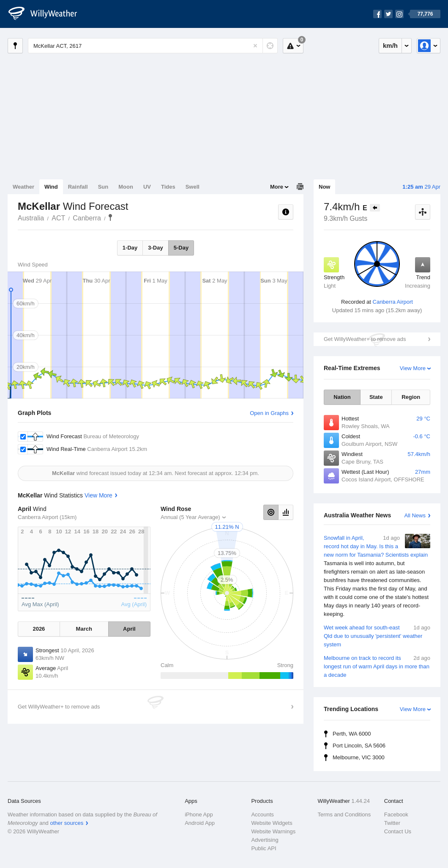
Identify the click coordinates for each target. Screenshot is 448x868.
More (277, 187)
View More (413, 368)
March (84, 629)
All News (415, 515)
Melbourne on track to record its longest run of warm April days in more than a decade (377, 666)
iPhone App (199, 814)
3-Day (155, 248)
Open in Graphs (269, 413)
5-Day (181, 248)
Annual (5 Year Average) (190, 517)
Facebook (396, 814)
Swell (193, 187)
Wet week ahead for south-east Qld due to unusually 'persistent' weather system (377, 636)
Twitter (392, 823)
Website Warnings (273, 831)
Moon (126, 187)
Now (324, 187)
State (376, 397)
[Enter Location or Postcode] (153, 46)
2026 (39, 629)
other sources (67, 823)
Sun (103, 187)
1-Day (130, 248)
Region (411, 397)
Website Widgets (272, 823)
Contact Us (398, 831)
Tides (168, 187)
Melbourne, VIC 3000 (359, 757)
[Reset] (255, 46)
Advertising (265, 840)
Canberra (87, 218)
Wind (51, 187)
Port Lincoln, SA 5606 (359, 746)
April (129, 629)
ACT (58, 218)
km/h (390, 45)
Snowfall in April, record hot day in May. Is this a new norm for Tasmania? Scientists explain (377, 576)
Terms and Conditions (344, 814)
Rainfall (78, 187)
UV (147, 187)
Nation (342, 397)
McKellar (110, 217)
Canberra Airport (393, 302)
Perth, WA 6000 (352, 734)
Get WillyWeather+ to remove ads (365, 339)
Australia (31, 218)
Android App (200, 823)
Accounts (262, 814)
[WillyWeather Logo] (47, 14)
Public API (264, 848)
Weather (23, 187)
